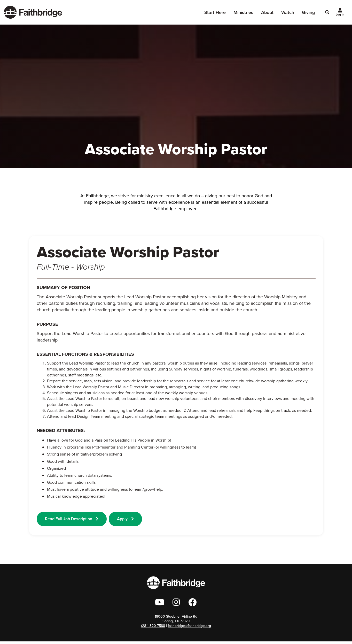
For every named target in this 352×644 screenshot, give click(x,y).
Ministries (243, 15)
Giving (308, 14)
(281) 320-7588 (153, 628)
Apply (127, 519)
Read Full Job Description (72, 519)
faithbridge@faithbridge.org (189, 628)
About (267, 15)
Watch (288, 14)
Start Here (215, 15)
